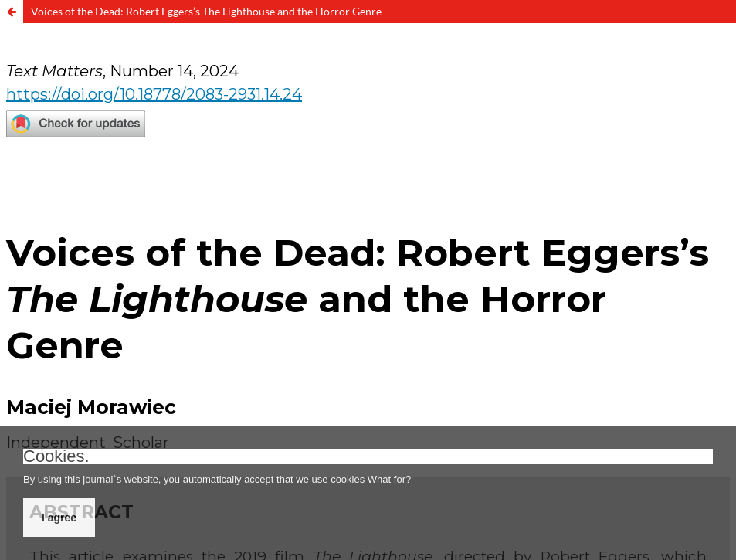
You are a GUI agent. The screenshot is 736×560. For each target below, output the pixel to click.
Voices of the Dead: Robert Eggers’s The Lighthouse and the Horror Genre (206, 11)
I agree (59, 518)
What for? (389, 479)
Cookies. (56, 456)
